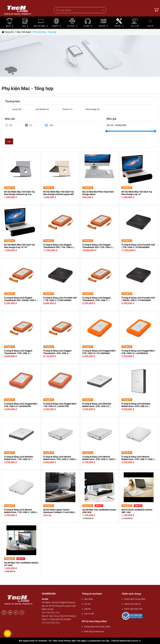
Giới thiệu (88, 599)
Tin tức (87, 604)
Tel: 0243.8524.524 (51, 613)
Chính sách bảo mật (133, 609)
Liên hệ (87, 609)
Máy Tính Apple (24, 32)
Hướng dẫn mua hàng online (97, 627)
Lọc (9, 141)
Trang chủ (8, 32)
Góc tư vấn (89, 614)
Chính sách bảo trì (132, 604)
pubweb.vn (136, 641)
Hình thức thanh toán (94, 631)
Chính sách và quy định (135, 599)
